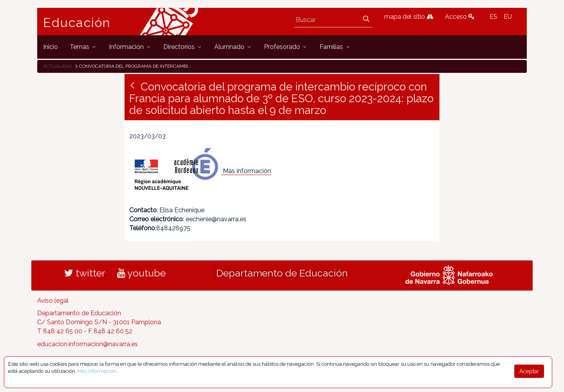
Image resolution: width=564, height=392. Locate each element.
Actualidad (58, 66)
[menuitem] (51, 47)
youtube (141, 273)
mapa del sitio (409, 17)
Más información (247, 171)
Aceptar (529, 371)
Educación (77, 23)
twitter (85, 273)
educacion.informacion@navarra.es (88, 344)
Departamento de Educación (282, 273)
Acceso (460, 17)
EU (508, 17)
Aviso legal (53, 301)
